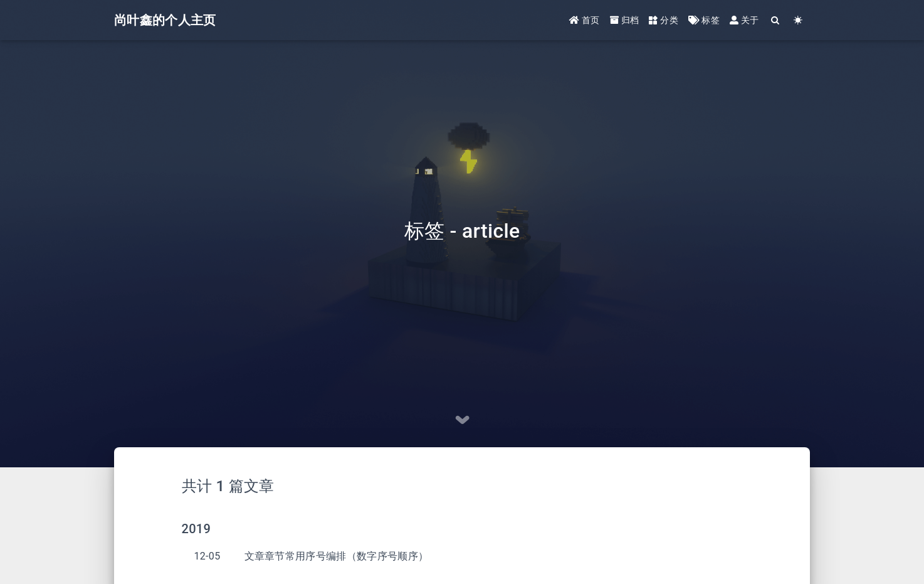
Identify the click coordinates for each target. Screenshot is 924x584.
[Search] (776, 20)
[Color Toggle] (798, 20)
